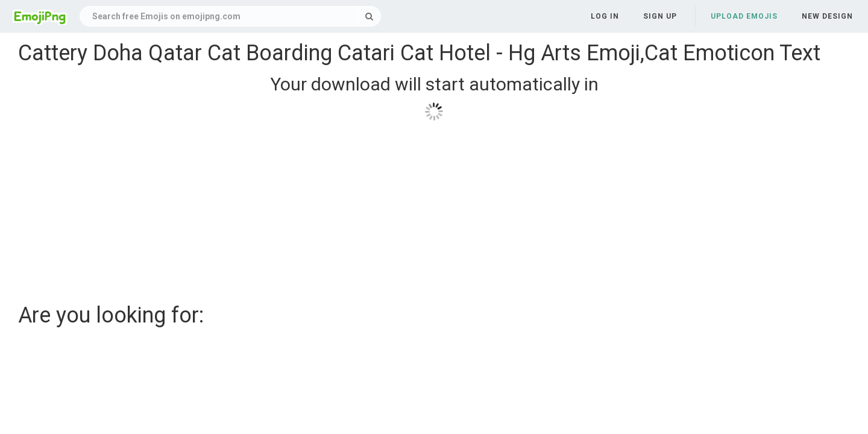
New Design (827, 16)
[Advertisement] (380, 207)
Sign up (660, 16)
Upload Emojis (744, 16)
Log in (605, 16)
